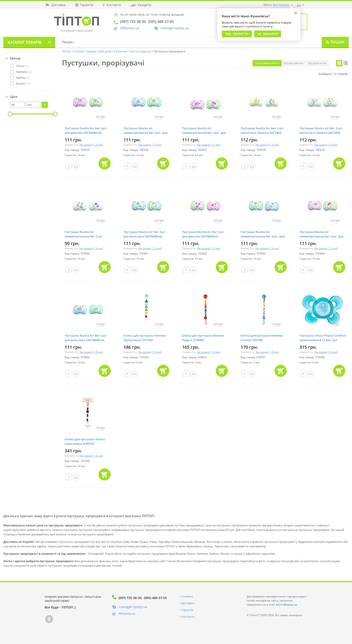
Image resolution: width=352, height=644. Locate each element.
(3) (24, 72)
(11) (23, 83)
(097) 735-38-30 (130, 598)
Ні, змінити (268, 34)
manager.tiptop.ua (175, 28)
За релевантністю (267, 63)
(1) (22, 66)
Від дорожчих (318, 63)
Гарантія (187, 610)
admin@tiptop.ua (286, 605)
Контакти (188, 617)
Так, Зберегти (237, 34)
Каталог (24, 42)
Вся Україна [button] (281, 5)
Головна (187, 596)
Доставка (188, 603)
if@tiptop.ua (127, 613)
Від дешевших (294, 63)
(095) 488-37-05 (155, 598)
